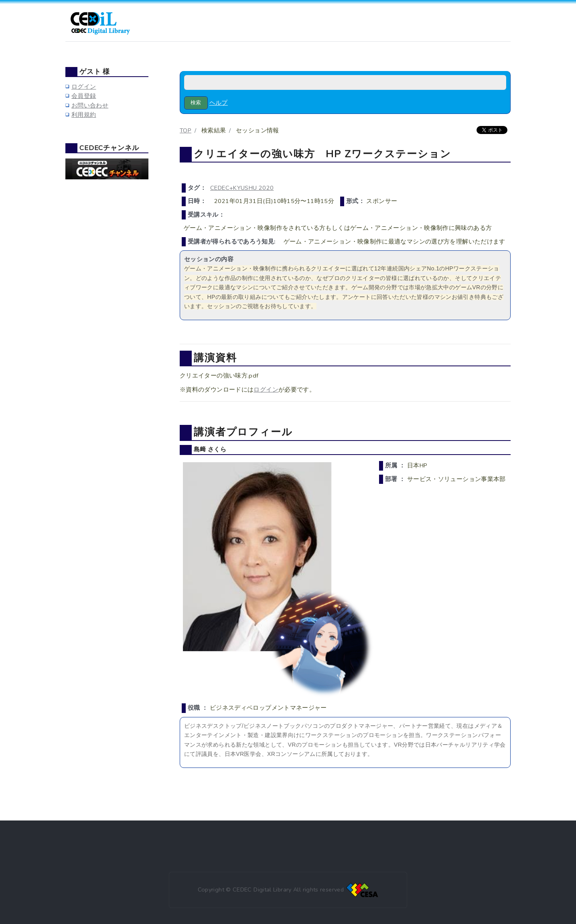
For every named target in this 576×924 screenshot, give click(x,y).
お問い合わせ (90, 106)
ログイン (266, 390)
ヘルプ (219, 103)
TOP (186, 130)
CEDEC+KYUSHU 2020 (242, 188)
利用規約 (84, 115)
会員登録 (84, 96)
